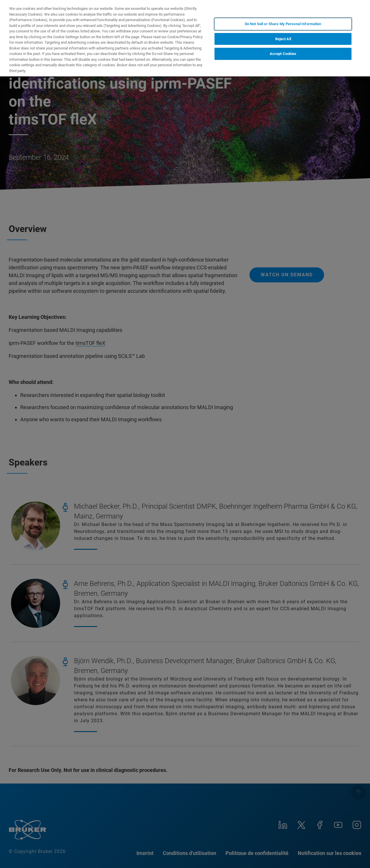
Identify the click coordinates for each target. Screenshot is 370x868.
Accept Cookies (283, 54)
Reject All (283, 39)
